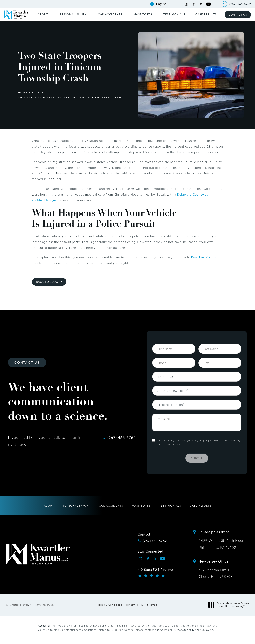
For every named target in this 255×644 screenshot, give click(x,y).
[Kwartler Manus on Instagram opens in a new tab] (186, 4)
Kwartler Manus (203, 257)
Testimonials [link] (174, 14)
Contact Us (238, 14)
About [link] (43, 14)
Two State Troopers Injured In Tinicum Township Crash (70, 97)
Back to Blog (47, 282)
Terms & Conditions (110, 605)
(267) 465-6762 (203, 630)
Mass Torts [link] (143, 14)
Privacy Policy (135, 605)
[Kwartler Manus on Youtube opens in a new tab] (208, 4)
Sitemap (152, 605)
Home (23, 92)
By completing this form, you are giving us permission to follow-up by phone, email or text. (199, 425)
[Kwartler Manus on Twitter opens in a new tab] (201, 4)
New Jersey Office (213, 561)
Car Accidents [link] (110, 14)
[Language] (163, 4)
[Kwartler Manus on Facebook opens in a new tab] (194, 4)
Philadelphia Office (214, 532)
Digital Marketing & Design (230, 605)
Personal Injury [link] (73, 14)
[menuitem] (44, 14)
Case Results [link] (206, 14)
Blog (36, 92)
